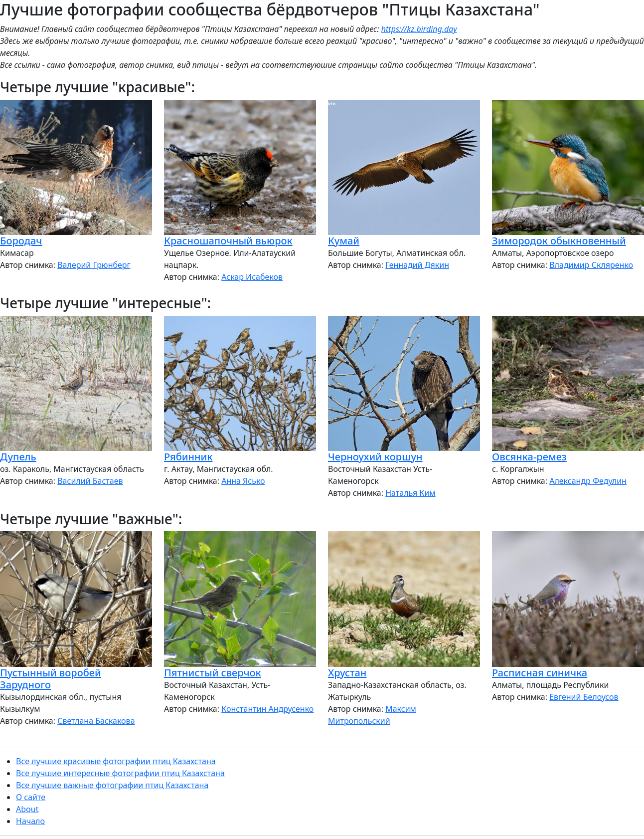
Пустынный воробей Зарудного (51, 679)
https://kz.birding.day (419, 29)
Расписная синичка (540, 673)
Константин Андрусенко (267, 709)
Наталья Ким (410, 493)
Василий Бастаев (90, 481)
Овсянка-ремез (529, 457)
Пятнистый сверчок (213, 673)
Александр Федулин (588, 481)
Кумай (344, 241)
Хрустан (347, 673)
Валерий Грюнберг (94, 265)
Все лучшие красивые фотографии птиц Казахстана (116, 761)
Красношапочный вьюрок (228, 241)
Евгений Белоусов (584, 697)
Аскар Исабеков (252, 277)
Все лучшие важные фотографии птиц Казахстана (112, 785)
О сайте (31, 797)
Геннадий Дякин (417, 265)
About (27, 809)
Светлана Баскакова (96, 721)
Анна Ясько (243, 481)
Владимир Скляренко (591, 265)
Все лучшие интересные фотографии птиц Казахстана (120, 773)
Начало (30, 821)
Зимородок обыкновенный (559, 241)
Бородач (21, 241)
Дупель (18, 457)
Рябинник (188, 457)
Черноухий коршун (375, 457)
